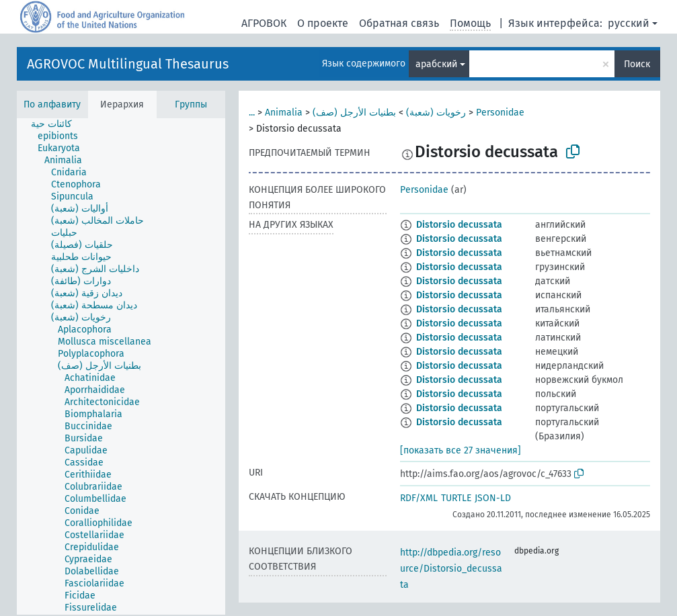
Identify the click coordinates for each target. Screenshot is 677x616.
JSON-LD (493, 498)
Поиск (637, 64)
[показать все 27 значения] (461, 450)
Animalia (284, 113)
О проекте (323, 23)
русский (629, 23)
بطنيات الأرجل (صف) (354, 113)
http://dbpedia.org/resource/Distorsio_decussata (451, 569)
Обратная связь (399, 23)
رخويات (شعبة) (436, 113)
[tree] (121, 366)
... (252, 113)
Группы (191, 104)
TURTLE (456, 498)
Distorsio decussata (459, 225)
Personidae (500, 113)
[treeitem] (57, 124)
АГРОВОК (264, 23)
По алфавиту (52, 104)
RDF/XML (419, 498)
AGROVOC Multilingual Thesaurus (128, 64)
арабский (436, 64)
